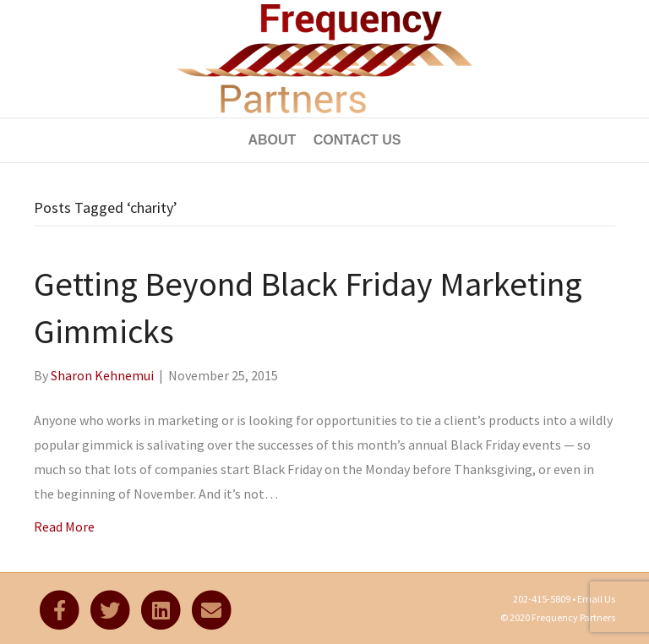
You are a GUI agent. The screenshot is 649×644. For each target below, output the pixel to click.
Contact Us (357, 140)
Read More (64, 527)
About (272, 140)
